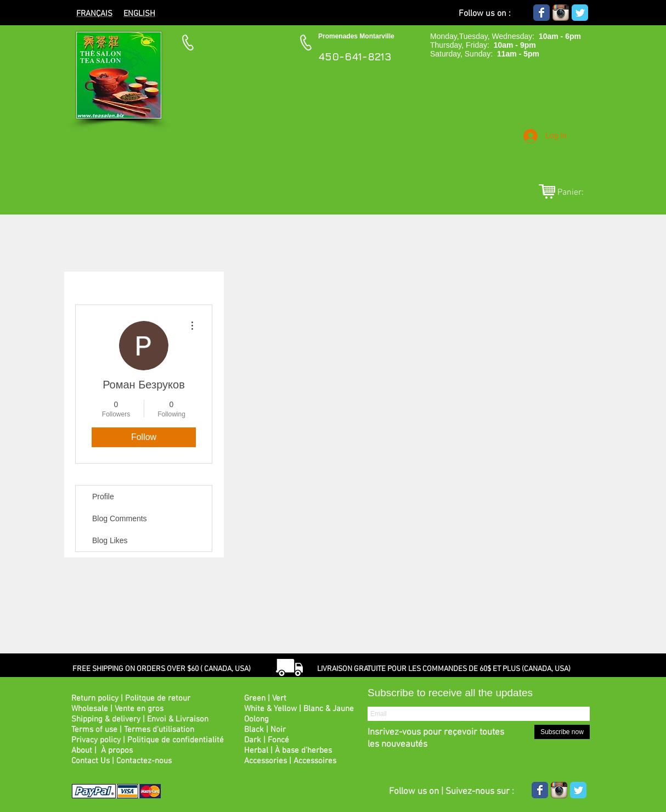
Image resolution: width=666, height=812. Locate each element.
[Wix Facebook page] (541, 13)
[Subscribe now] (562, 732)
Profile (103, 497)
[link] (577, 192)
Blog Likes (110, 540)
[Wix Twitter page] (580, 13)
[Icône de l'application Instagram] (561, 13)
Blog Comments (120, 518)
